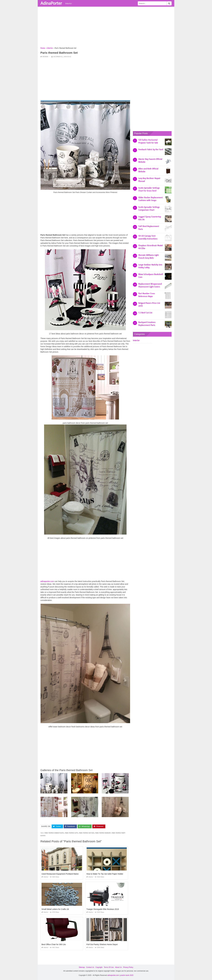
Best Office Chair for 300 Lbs (54, 944)
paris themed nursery (103, 833)
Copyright (99, 967)
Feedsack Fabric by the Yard (151, 150)
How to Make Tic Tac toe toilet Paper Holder (105, 874)
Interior (69, 3)
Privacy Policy (128, 967)
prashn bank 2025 (127, 975)
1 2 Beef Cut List (145, 313)
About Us (118, 967)
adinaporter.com (47, 581)
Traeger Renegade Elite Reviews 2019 (103, 909)
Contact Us (90, 967)
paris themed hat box (87, 833)
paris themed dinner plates (54, 833)
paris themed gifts (71, 833)
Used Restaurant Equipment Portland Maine (60, 874)
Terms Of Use (109, 967)
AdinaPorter (51, 3)
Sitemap (82, 967)
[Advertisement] (106, 28)
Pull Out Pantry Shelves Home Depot (102, 944)
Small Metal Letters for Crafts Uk (55, 909)
